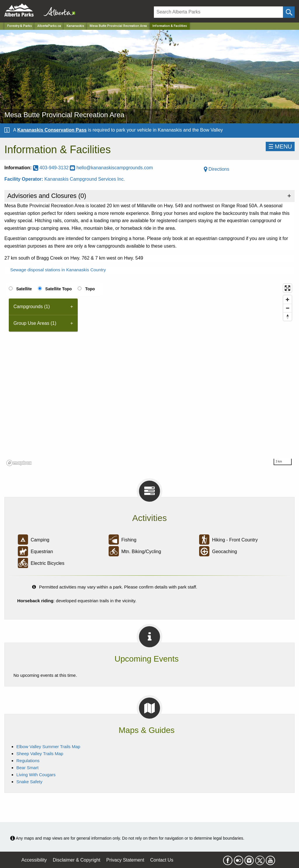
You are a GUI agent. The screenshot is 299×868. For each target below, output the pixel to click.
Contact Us (162, 860)
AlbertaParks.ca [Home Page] (49, 26)
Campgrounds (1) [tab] (32, 307)
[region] (149, 375)
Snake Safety (29, 782)
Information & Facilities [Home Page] (170, 26)
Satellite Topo (59, 289)
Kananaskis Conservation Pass (52, 130)
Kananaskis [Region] (75, 26)
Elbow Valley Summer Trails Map (48, 747)
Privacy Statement (125, 860)
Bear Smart (27, 768)
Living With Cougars (36, 775)
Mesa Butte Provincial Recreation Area (118, 26)
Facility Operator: (24, 179)
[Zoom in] (287, 300)
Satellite (24, 289)
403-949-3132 (52, 168)
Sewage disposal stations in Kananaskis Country (58, 270)
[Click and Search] (289, 12)
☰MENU (280, 146)
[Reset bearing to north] (287, 316)
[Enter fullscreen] (287, 288)
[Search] (218, 12)
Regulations (28, 761)
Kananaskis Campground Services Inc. (85, 179)
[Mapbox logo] (19, 463)
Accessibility (34, 860)
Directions (217, 169)
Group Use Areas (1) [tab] (35, 323)
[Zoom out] (287, 308)
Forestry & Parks (20, 26)
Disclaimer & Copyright (77, 860)
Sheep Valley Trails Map (40, 754)
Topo (90, 289)
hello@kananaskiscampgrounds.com (111, 168)
